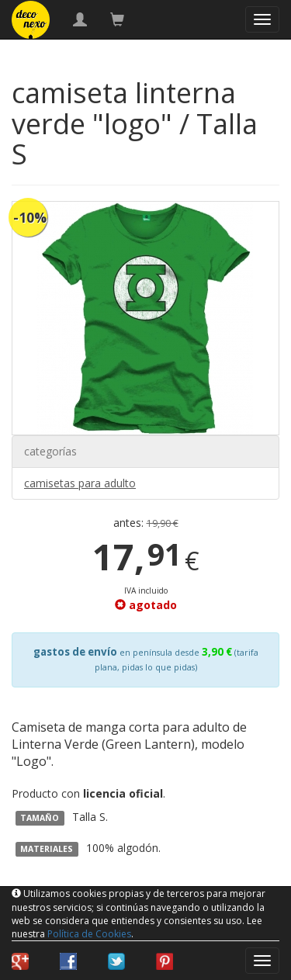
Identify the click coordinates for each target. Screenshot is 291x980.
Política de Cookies (89, 934)
